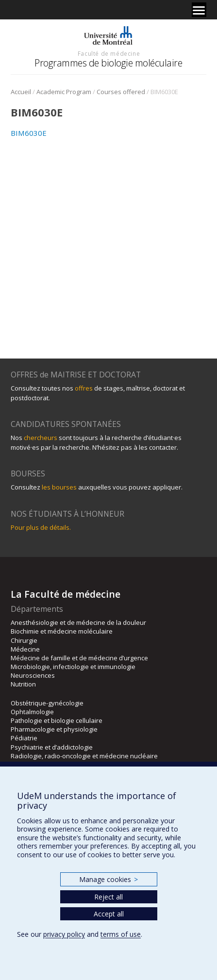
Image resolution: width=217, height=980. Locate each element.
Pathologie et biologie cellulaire (57, 720)
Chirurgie (24, 640)
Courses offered (121, 92)
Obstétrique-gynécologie (47, 703)
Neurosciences (33, 675)
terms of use (121, 934)
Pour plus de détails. (41, 527)
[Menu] (199, 10)
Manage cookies (108, 879)
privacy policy (64, 934)
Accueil (21, 92)
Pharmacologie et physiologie (54, 729)
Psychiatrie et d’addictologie (52, 747)
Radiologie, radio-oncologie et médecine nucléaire (84, 756)
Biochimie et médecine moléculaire (62, 631)
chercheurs (41, 438)
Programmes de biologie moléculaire (108, 63)
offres (84, 388)
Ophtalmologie (32, 712)
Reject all (108, 897)
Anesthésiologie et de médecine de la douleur (78, 622)
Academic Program (64, 92)
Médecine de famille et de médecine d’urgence (79, 658)
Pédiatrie (24, 738)
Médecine (25, 649)
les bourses (59, 487)
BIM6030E (29, 133)
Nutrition (23, 684)
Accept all (109, 914)
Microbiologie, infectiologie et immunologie (73, 667)
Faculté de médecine (109, 53)
